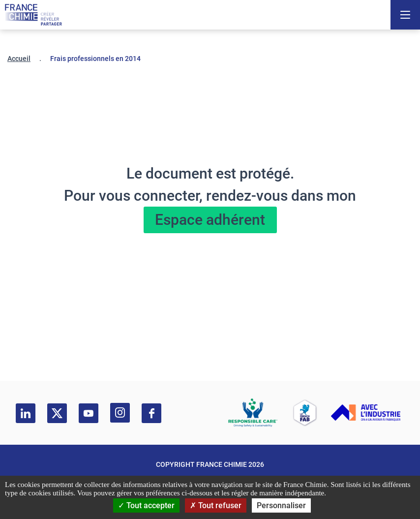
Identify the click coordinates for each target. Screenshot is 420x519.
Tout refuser (216, 505)
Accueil (19, 59)
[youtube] (89, 413)
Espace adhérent (210, 220)
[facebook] (151, 413)
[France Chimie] (33, 15)
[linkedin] (26, 413)
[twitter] (57, 413)
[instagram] (120, 413)
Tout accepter (146, 505)
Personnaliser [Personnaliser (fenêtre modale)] (281, 505)
